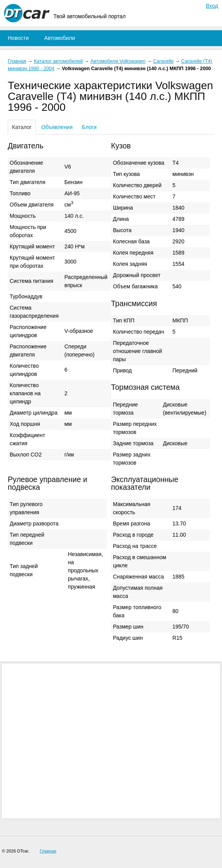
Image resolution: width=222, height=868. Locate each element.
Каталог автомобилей (59, 61)
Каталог (22, 127)
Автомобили (60, 38)
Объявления (57, 127)
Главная (17, 61)
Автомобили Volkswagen (118, 61)
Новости (18, 38)
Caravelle (163, 61)
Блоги (89, 127)
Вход (212, 6)
